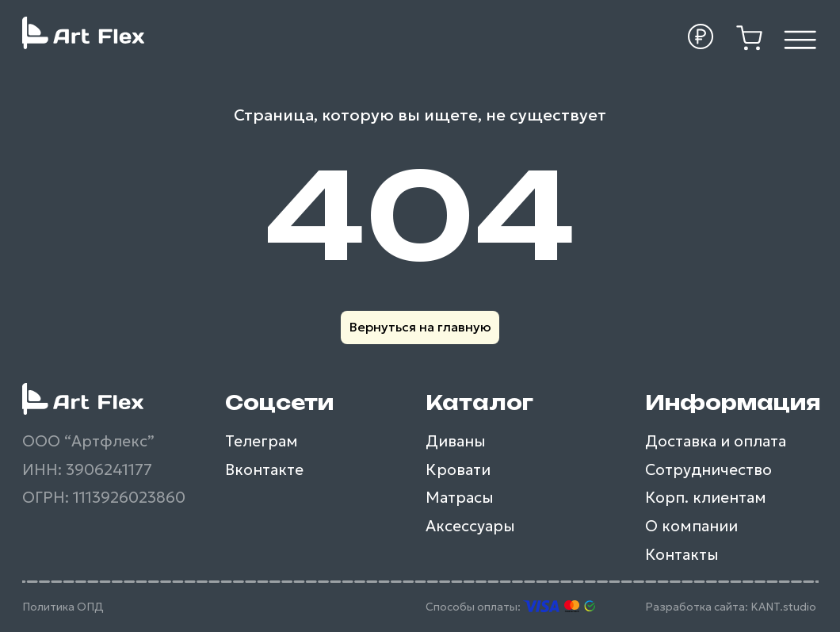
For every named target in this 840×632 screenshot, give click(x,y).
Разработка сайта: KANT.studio (731, 607)
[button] (701, 37)
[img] (800, 40)
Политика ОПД (63, 607)
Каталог (479, 402)
